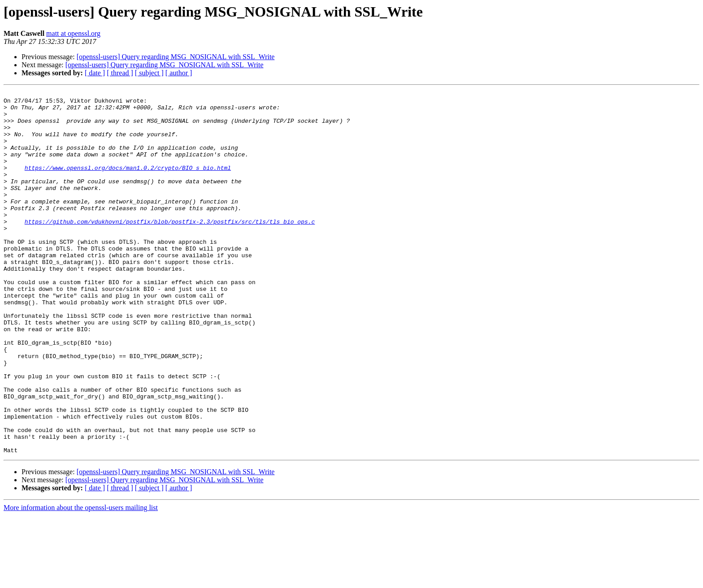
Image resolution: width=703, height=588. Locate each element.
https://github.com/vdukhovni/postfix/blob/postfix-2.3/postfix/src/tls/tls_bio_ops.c (170, 248)
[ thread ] (120, 73)
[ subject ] (149, 73)
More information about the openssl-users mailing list (81, 580)
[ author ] (179, 73)
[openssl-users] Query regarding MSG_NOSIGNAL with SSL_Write (176, 57)
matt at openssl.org (73, 33)
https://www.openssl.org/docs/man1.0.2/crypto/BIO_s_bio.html (128, 184)
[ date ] (95, 73)
